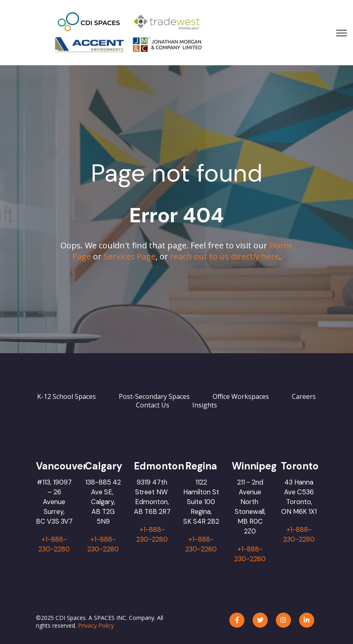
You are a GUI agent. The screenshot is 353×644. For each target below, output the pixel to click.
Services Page (130, 256)
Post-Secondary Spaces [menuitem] (154, 396)
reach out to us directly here (225, 256)
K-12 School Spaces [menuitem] (67, 396)
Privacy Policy (96, 625)
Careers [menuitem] (304, 396)
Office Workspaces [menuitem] (241, 396)
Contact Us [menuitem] (153, 405)
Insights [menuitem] (205, 405)
